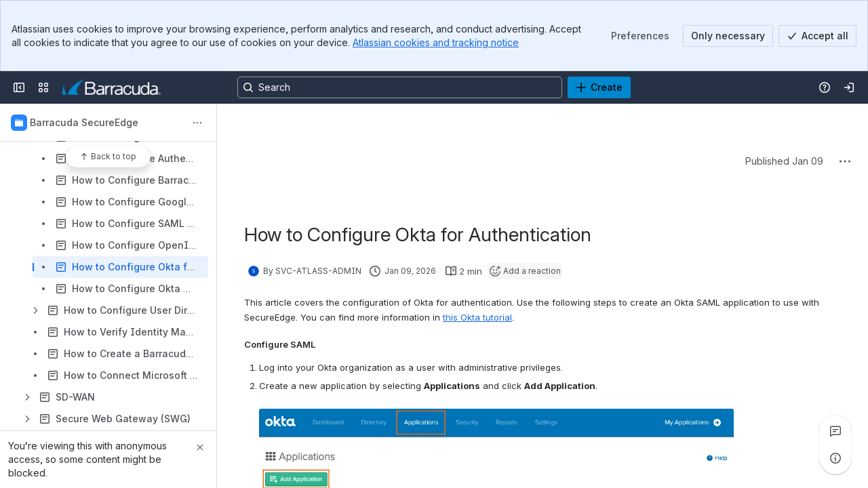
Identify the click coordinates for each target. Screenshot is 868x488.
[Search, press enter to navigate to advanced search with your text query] (400, 87)
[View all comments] (835, 431)
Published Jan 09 (784, 161)
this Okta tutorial (477, 317)
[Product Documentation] (112, 87)
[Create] (599, 87)
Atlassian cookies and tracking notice (436, 42)
